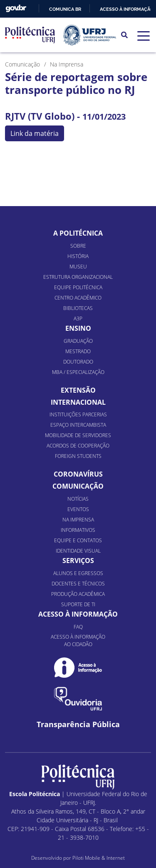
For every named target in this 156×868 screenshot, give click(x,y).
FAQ (78, 627)
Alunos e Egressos (78, 573)
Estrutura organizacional (78, 277)
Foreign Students (78, 456)
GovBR (16, 9)
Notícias (78, 499)
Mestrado (78, 351)
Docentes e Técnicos (78, 584)
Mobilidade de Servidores (78, 435)
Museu (78, 267)
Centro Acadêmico (78, 298)
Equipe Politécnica (78, 287)
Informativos (78, 530)
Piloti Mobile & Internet (99, 858)
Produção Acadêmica (78, 594)
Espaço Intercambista (78, 425)
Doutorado (78, 362)
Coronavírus (78, 474)
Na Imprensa (78, 520)
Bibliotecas (78, 308)
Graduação (78, 341)
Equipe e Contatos (78, 540)
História (78, 256)
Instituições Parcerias (78, 414)
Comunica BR (65, 9)
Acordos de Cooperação (78, 446)
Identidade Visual (78, 551)
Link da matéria (35, 133)
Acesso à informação (127, 9)
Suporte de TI (78, 604)
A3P (78, 318)
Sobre (78, 246)
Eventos (78, 509)
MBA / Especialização (78, 372)
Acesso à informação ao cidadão (78, 641)
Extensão (78, 390)
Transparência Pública (78, 724)
